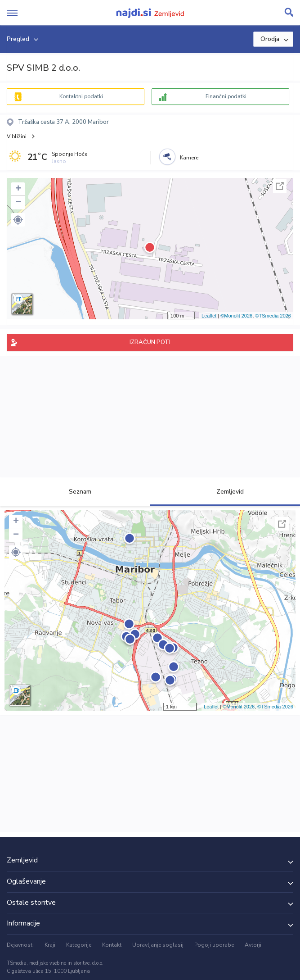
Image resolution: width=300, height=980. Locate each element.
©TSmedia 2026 (273, 316)
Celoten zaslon (280, 186)
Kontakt (112, 945)
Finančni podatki (226, 96)
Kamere (189, 158)
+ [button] (18, 189)
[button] (18, 220)
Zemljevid (225, 492)
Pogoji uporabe (214, 945)
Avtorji (253, 945)
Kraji (50, 945)
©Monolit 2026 (236, 316)
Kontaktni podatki (81, 96)
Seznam (75, 492)
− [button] (18, 203)
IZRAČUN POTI (150, 342)
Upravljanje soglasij (158, 945)
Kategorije (79, 945)
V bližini (17, 136)
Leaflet (209, 316)
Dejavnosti (20, 945)
